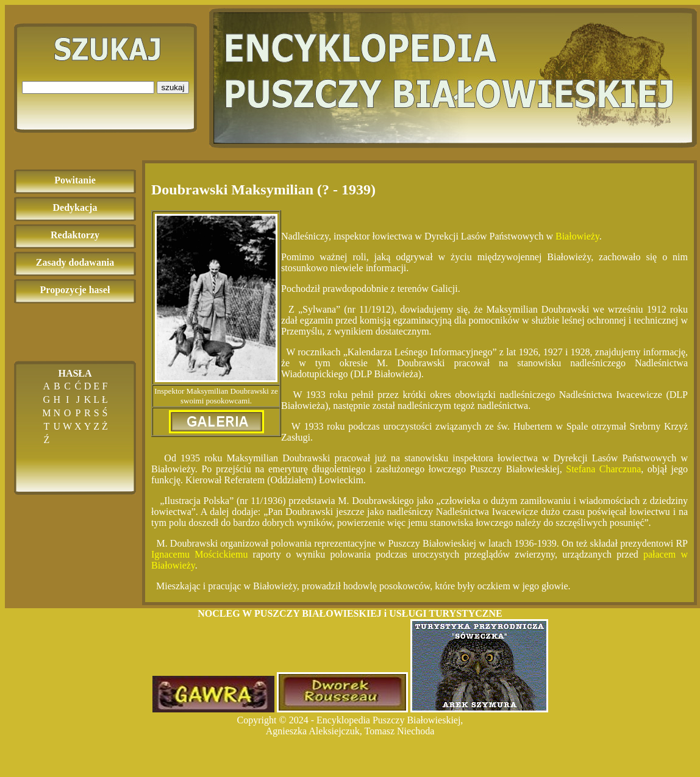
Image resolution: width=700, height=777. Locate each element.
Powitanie (75, 180)
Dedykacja (75, 208)
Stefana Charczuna (603, 469)
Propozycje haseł (75, 290)
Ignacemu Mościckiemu (199, 554)
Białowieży (577, 236)
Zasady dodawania (75, 262)
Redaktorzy (75, 235)
